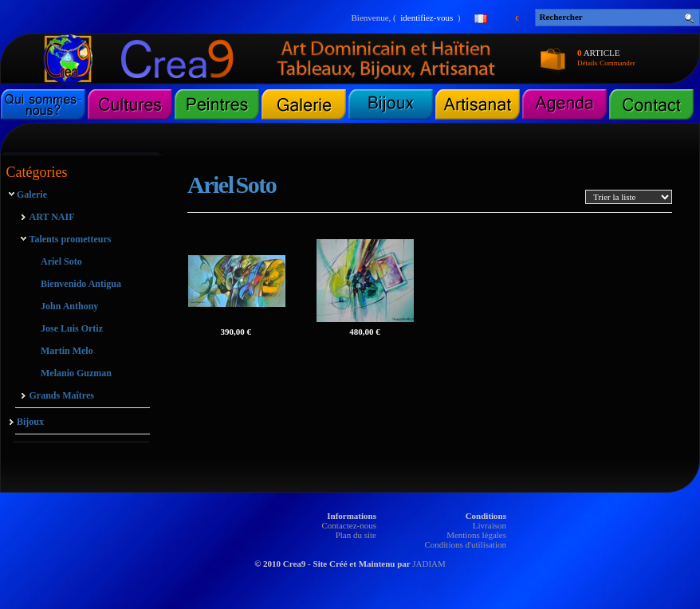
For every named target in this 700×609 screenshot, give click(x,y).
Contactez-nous (349, 525)
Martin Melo (67, 351)
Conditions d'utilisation (465, 544)
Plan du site (356, 535)
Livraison (490, 525)
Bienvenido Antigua (81, 284)
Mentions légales (476, 535)
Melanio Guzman (76, 373)
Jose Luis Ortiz (72, 328)
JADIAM (429, 564)
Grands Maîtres (62, 395)
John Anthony (69, 306)
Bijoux (30, 422)
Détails (588, 63)
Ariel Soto (61, 261)
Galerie (32, 194)
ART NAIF (52, 217)
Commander (617, 63)
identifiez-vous (427, 18)
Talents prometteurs (71, 239)
